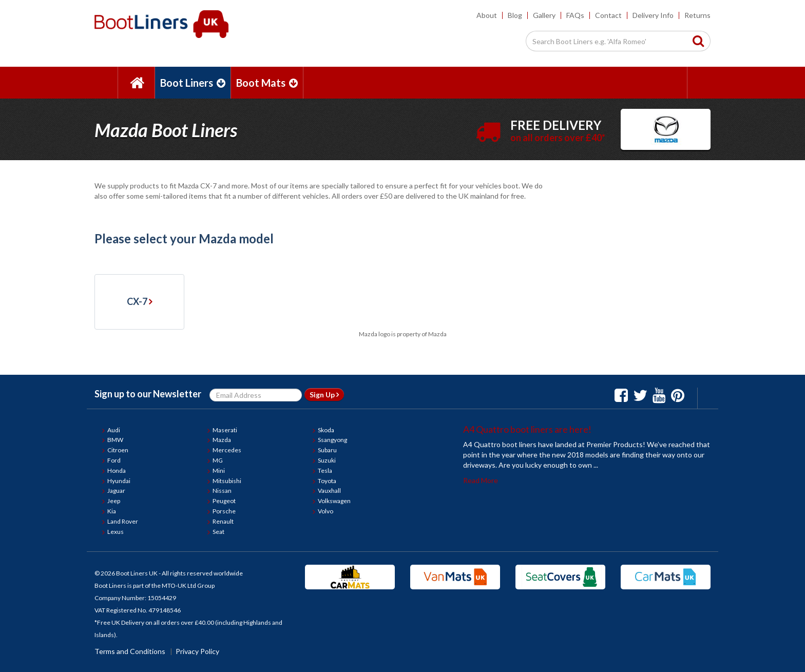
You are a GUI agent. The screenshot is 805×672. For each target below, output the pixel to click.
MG (218, 460)
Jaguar (116, 491)
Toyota (327, 481)
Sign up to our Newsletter (148, 394)
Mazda (222, 440)
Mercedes (227, 450)
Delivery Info (653, 15)
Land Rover (123, 521)
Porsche (224, 511)
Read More (481, 480)
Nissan (222, 491)
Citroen (118, 450)
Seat (218, 532)
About (487, 15)
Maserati (225, 430)
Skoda (326, 430)
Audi (114, 430)
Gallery (544, 15)
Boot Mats (267, 83)
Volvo (325, 511)
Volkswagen (334, 501)
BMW (115, 440)
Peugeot (224, 501)
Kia (112, 511)
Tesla (325, 471)
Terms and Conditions (130, 651)
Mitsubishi (227, 481)
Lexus (116, 532)
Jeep (114, 501)
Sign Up (324, 395)
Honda (117, 471)
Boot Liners (193, 83)
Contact (608, 15)
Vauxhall (329, 491)
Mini (219, 471)
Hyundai (119, 481)
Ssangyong (332, 440)
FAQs (575, 15)
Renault (223, 521)
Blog (515, 15)
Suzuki (327, 460)
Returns (697, 15)
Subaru (327, 450)
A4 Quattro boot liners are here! (527, 429)
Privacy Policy (197, 651)
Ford (114, 460)
